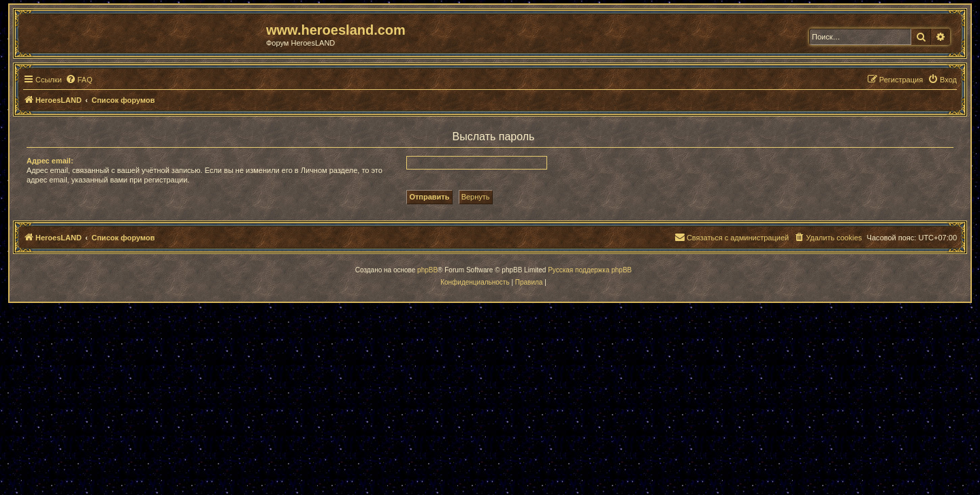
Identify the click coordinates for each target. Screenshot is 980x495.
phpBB (427, 270)
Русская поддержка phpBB (590, 270)
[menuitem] (79, 80)
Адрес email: (50, 161)
